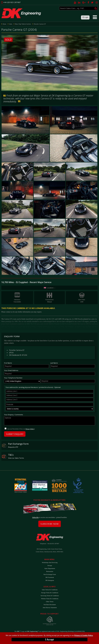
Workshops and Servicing (50, 562)
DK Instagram (50, 580)
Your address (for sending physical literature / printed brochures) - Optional (33, 387)
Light (85, 17)
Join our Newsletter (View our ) (21, 429)
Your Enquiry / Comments (13, 415)
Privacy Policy (30, 429)
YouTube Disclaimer (50, 605)
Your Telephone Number (13, 378)
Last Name (54, 363)
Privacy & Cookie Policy (84, 635)
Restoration (50, 571)
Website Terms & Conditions (50, 599)
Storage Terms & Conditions (50, 593)
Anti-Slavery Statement (50, 607)
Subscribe (35, 517)
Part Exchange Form (15, 445)
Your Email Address (11, 370)
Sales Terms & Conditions (50, 590)
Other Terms (50, 602)
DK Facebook (50, 577)
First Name (8, 363)
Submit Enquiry (15, 434)
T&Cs (13, 456)
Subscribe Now (50, 524)
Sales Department (50, 568)
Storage (50, 565)
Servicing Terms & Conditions (50, 596)
